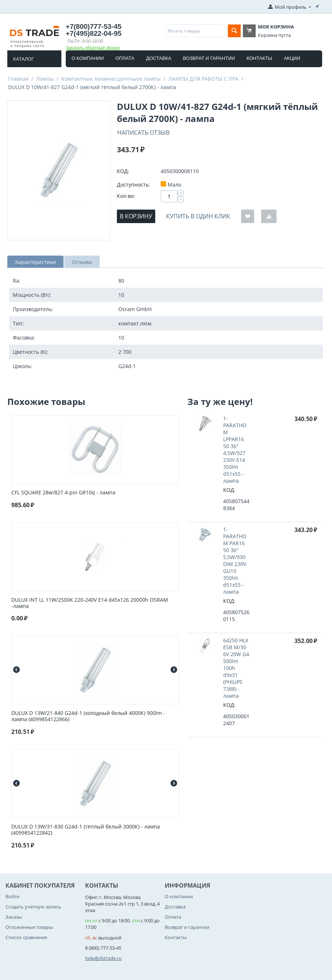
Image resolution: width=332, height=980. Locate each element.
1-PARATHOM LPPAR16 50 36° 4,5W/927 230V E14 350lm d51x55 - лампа (235, 449)
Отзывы (82, 262)
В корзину (136, 216)
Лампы (45, 79)
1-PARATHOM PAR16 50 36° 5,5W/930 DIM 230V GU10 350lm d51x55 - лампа (235, 560)
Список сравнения (26, 937)
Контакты (259, 58)
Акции (292, 58)
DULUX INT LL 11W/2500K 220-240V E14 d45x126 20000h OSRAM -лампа (90, 603)
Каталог (24, 59)
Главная (18, 79)
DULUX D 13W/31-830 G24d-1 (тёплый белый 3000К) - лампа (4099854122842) (86, 830)
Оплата (125, 58)
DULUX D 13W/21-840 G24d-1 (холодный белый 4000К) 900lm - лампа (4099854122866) (88, 716)
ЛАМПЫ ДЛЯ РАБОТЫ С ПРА (203, 79)
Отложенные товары (29, 927)
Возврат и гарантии (209, 58)
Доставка (159, 58)
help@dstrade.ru (103, 958)
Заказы (14, 917)
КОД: (123, 171)
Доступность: (133, 185)
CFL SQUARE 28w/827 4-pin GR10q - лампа (63, 493)
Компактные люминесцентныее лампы (111, 79)
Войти (12, 896)
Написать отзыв (143, 133)
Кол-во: (126, 196)
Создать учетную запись (33, 907)
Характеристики (35, 262)
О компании (88, 58)
